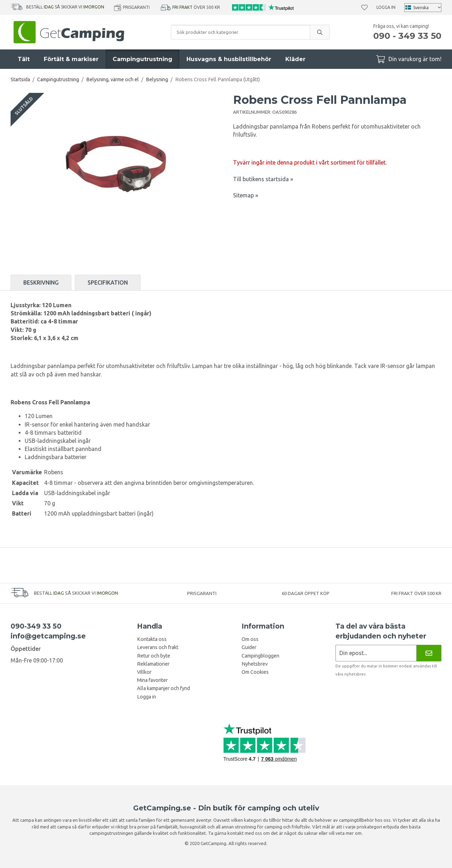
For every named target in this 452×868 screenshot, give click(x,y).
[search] (320, 32)
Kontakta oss (152, 639)
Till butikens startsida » (263, 179)
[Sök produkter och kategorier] (240, 32)
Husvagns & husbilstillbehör (229, 59)
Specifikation (108, 283)
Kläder (295, 59)
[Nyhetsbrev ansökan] (376, 653)
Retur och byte (154, 656)
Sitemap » (246, 195)
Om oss (250, 639)
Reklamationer (153, 664)
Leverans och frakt (158, 647)
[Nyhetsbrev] (429, 653)
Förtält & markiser (71, 59)
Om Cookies (255, 672)
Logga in (386, 7)
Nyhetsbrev (255, 664)
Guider (249, 647)
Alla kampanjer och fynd (163, 688)
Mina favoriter (152, 680)
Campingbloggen (260, 656)
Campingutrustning (142, 59)
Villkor (144, 672)
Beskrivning (41, 283)
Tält (24, 59)
